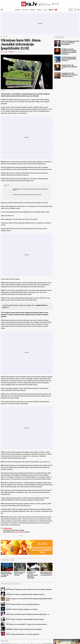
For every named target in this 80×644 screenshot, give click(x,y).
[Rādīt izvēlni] (2, 10)
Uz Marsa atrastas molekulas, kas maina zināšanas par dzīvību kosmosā (69, 51)
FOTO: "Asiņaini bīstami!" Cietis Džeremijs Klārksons (23, 604)
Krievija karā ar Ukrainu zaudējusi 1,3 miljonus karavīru (7, 574)
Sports (45, 10)
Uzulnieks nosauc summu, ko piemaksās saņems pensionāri (27, 195)
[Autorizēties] (78, 10)
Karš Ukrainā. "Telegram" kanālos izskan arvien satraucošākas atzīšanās (29, 589)
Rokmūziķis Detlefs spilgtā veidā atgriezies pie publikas (24, 629)
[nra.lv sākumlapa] (29, 4)
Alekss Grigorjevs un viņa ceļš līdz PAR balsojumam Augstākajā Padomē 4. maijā (29, 599)
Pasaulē (6, 36)
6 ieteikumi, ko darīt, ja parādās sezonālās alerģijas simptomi (25, 594)
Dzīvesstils (25, 10)
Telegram (17, 532)
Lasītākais (59, 37)
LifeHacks (39, 10)
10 (62, 68)
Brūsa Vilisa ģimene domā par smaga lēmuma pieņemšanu (70, 43)
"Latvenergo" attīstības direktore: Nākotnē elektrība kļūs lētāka (27, 614)
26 (49, 614)
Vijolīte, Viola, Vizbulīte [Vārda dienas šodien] (45, 5)
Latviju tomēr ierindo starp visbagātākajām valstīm (69, 59)
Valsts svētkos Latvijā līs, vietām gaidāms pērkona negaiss (25, 619)
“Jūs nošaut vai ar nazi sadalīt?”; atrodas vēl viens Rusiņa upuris (26, 624)
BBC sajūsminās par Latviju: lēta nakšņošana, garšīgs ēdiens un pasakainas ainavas (30, 190)
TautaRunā (32, 10)
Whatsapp (23, 532)
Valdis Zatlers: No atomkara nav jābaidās (69, 66)
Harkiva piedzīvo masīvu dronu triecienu (20, 574)
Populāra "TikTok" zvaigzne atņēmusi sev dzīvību (22, 609)
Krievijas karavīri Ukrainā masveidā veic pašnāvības (46, 574)
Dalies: (21, 536)
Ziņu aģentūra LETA (5, 52)
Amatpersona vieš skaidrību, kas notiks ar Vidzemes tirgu (69, 75)
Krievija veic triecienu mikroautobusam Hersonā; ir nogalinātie (32, 575)
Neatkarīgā (18, 10)
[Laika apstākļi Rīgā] (55, 4)
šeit (8, 307)
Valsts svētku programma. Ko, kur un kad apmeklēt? (23, 634)
